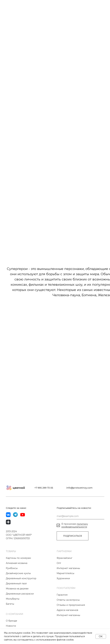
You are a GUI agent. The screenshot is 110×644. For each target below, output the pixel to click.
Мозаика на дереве (17, 589)
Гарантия (62, 595)
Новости (11, 626)
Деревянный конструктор (21, 578)
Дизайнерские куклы (18, 573)
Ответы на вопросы (68, 600)
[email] (80, 516)
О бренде (12, 621)
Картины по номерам (18, 558)
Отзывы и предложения (71, 605)
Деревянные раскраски (20, 594)
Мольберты (13, 599)
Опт (59, 563)
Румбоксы (12, 568)
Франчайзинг (65, 558)
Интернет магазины (68, 568)
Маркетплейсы (65, 573)
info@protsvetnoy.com (79, 488)
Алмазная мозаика (17, 563)
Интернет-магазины (68, 615)
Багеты (10, 604)
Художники (63, 578)
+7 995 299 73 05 (44, 488)
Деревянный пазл (16, 583)
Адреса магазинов (67, 610)
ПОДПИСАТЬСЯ (73, 536)
